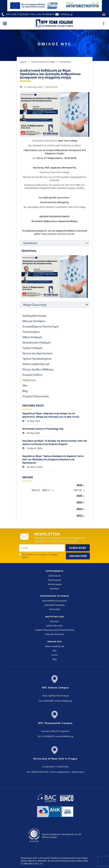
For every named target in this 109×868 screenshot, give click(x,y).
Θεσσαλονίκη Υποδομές (37, 343)
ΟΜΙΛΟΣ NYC (55, 642)
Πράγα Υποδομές (32, 348)
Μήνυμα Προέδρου (34, 321)
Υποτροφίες (55, 609)
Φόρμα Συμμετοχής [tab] (56, 305)
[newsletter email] (42, 548)
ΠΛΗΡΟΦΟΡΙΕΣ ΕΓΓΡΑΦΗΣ (55, 596)
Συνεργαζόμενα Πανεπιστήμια (41, 326)
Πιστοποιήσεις (31, 332)
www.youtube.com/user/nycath (58, 234)
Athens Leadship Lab (55, 646)
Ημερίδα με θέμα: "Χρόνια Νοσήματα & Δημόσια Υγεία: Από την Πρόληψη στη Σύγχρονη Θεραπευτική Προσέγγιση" (53, 459)
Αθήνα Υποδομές (32, 337)
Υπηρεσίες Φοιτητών (54, 634)
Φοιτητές (55, 621)
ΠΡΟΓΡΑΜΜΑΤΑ (54, 571)
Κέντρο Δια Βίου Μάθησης (38, 369)
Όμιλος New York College (43, 62)
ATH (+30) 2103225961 (18, 14)
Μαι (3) (78, 490)
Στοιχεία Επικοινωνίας (36, 396)
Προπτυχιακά (54, 580)
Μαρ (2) (36, 490)
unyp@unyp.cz (63, 772)
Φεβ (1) (46, 490)
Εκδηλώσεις (65, 62)
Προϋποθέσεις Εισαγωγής (54, 601)
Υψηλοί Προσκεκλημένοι (37, 359)
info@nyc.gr (67, 14)
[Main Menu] (5, 23)
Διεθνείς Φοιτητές (54, 626)
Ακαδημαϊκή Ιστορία (34, 316)
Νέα (25, 386)
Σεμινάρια (55, 588)
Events (55, 655)
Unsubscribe (78, 556)
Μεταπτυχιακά (55, 584)
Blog (25, 391)
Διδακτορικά (54, 576)
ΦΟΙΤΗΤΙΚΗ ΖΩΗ (55, 617)
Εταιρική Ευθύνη (32, 375)
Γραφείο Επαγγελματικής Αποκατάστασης (55, 630)
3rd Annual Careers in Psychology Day (43, 429)
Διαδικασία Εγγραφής (54, 605)
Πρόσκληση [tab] (56, 243)
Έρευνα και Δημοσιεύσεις (37, 353)
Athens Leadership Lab (36, 364)
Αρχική (23, 62)
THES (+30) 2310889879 (42, 14)
